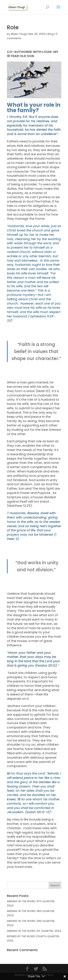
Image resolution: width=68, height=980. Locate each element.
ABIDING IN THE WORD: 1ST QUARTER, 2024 (34, 931)
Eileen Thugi (19, 34)
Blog (51, 34)
